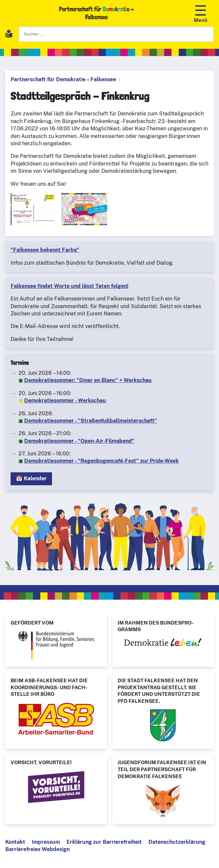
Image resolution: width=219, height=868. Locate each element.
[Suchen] (116, 34)
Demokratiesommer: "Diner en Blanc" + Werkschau (88, 380)
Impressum (46, 842)
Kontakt (15, 842)
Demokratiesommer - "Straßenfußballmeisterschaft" (91, 421)
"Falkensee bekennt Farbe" (45, 250)
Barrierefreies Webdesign (37, 849)
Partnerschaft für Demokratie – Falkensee (63, 79)
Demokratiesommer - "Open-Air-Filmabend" (79, 441)
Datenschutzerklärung (177, 842)
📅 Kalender (31, 478)
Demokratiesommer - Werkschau (65, 401)
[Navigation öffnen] (201, 13)
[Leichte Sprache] (9, 35)
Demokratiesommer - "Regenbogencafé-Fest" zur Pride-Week (101, 461)
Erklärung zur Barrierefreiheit (104, 842)
